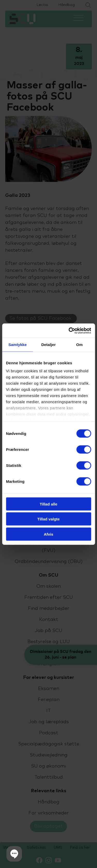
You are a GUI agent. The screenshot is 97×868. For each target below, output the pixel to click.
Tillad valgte (48, 519)
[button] (14, 854)
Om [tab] (80, 345)
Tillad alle (48, 504)
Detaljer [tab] (49, 345)
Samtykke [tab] (17, 345)
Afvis (48, 534)
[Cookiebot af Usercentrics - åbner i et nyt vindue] (69, 331)
